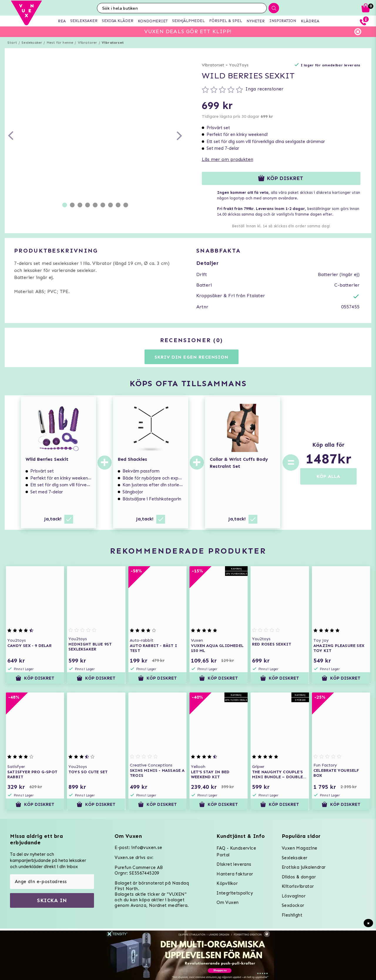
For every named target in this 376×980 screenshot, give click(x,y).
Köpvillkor (227, 883)
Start (12, 43)
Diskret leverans (234, 864)
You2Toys (239, 65)
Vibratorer (88, 43)
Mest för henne (60, 43)
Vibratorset (113, 43)
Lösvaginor (294, 896)
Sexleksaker (32, 43)
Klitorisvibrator (298, 886)
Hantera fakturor (235, 874)
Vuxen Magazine (300, 848)
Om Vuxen (228, 902)
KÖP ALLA (328, 476)
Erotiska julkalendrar (304, 867)
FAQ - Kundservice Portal (236, 852)
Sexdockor (293, 905)
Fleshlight (292, 915)
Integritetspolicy (235, 893)
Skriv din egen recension (191, 357)
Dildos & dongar (299, 877)
